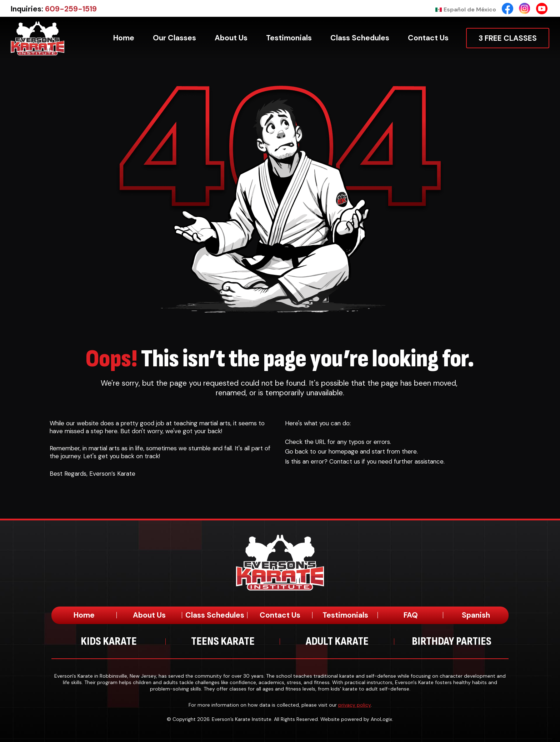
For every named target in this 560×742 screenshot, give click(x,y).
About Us (149, 615)
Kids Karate (109, 641)
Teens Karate (223, 641)
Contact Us (280, 615)
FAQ (411, 615)
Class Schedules (215, 615)
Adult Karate (337, 641)
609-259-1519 (71, 9)
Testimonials (345, 615)
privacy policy (354, 705)
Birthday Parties (452, 641)
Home (84, 615)
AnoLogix (381, 719)
